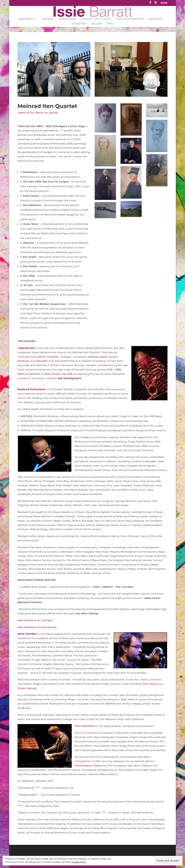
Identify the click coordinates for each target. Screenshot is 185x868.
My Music (48, 19)
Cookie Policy (79, 862)
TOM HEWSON (84, 726)
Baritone (155, 19)
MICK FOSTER (27, 634)
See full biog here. (70, 378)
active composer (48, 357)
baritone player (98, 357)
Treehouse (82, 766)
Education (79, 24)
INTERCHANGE (68, 19)
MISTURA (26, 416)
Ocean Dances (27, 688)
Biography (26, 19)
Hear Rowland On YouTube (35, 620)
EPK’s (110, 24)
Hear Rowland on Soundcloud (37, 627)
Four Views (150, 684)
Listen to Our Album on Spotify (38, 113)
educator (42, 361)
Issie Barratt (26, 348)
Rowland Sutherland (31, 389)
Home (164, 3)
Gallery (96, 24)
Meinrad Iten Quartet (96, 19)
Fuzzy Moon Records (130, 19)
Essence (100, 766)
